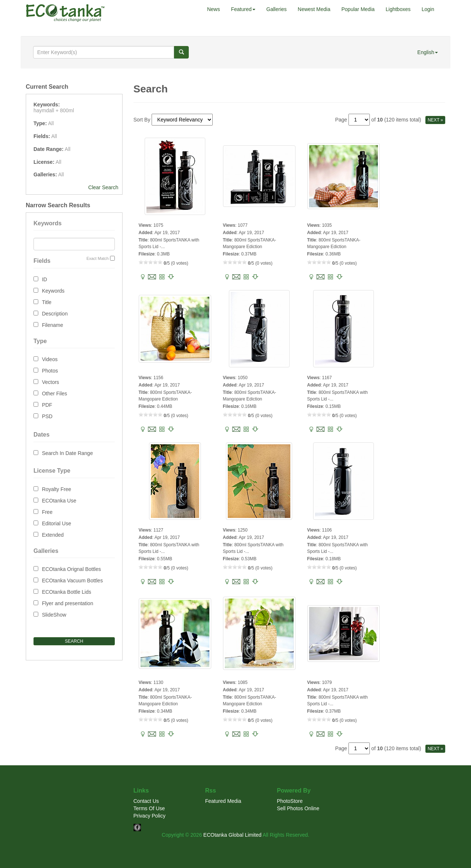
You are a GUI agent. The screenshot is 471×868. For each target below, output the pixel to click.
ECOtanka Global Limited (233, 835)
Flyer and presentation (68, 603)
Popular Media (358, 9)
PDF (47, 405)
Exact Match (98, 258)
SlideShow (54, 615)
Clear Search (103, 187)
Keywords (53, 291)
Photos (50, 371)
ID (45, 279)
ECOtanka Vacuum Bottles (72, 581)
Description (55, 314)
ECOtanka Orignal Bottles (71, 569)
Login (428, 9)
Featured (243, 9)
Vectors (51, 382)
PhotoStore (290, 801)
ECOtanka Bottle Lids (67, 592)
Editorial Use (56, 523)
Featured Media (223, 801)
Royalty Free (56, 489)
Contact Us (146, 801)
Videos (50, 359)
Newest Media (314, 9)
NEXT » (435, 120)
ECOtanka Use (59, 501)
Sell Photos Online (298, 808)
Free (47, 512)
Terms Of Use (149, 808)
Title (47, 302)
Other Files (54, 394)
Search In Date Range (68, 453)
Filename (53, 325)
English (428, 52)
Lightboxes (398, 9)
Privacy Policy (150, 816)
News (214, 9)
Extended (53, 535)
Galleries (277, 9)
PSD (47, 416)
